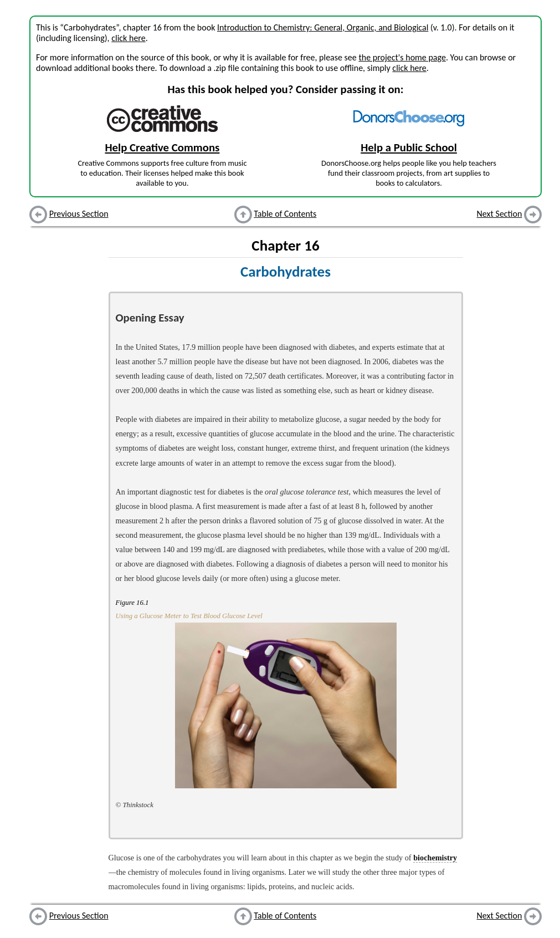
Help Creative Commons (162, 147)
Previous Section (79, 214)
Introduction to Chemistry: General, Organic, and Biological (323, 27)
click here (128, 38)
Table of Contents (285, 214)
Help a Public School (409, 147)
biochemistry (435, 858)
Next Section (500, 214)
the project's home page (402, 57)
